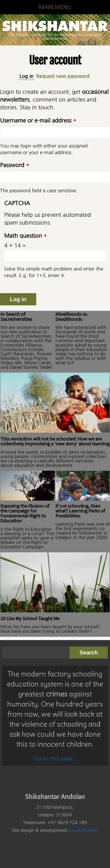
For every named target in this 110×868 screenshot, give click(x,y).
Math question (25, 236)
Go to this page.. (55, 758)
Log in (27, 76)
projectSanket (84, 830)
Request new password (63, 76)
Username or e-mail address (38, 120)
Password (15, 165)
